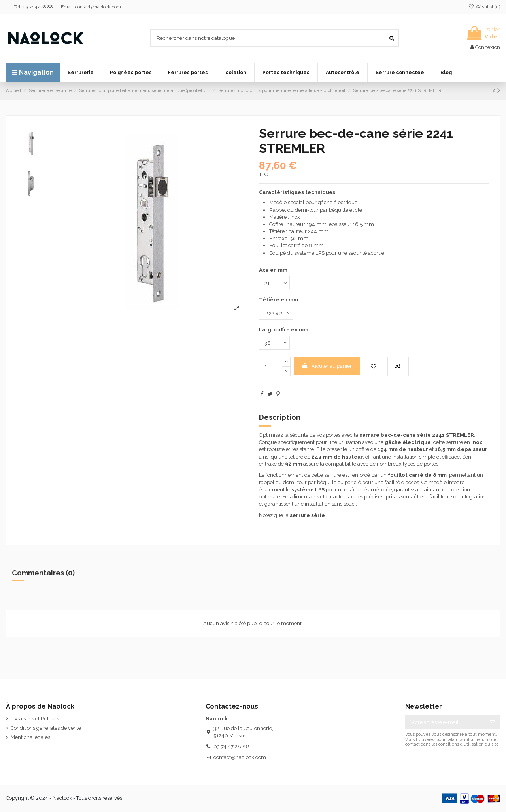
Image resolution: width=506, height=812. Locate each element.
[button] (81, 73)
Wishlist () (484, 7)
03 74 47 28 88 (231, 747)
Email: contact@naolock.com (91, 7)
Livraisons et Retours (35, 719)
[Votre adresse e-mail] (445, 722)
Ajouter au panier (327, 366)
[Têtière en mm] (276, 313)
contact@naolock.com (240, 757)
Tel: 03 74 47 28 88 (34, 7)
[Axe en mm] (274, 283)
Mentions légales (30, 737)
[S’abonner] (492, 722)
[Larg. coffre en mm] (274, 343)
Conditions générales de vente (46, 728)
